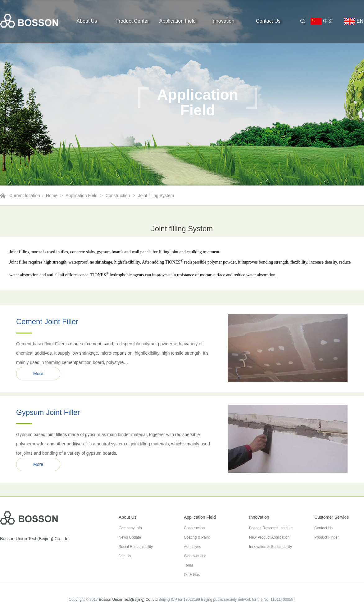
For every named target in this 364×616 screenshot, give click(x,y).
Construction (118, 195)
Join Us (125, 556)
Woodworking (195, 556)
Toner (189, 565)
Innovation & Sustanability (271, 547)
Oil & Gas (192, 575)
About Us (87, 21)
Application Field (177, 21)
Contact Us (268, 21)
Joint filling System (156, 195)
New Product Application (269, 537)
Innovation (223, 21)
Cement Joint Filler (47, 322)
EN (351, 21)
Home (52, 195)
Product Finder (327, 537)
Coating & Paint (197, 537)
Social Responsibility (136, 547)
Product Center (132, 21)
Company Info (130, 528)
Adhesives (192, 547)
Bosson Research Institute (271, 528)
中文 (324, 21)
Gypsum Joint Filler (48, 412)
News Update (130, 537)
